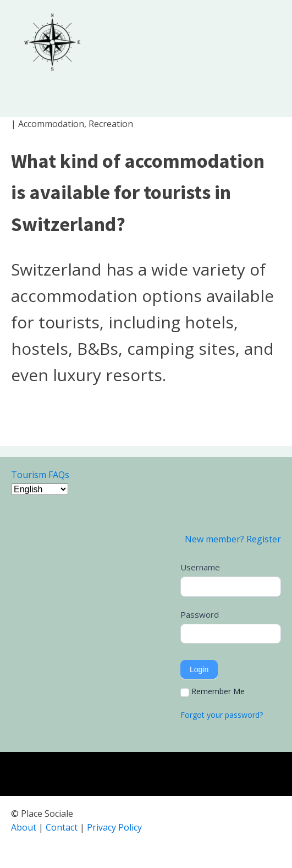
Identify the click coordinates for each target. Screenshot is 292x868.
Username (200, 567)
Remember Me (213, 691)
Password (200, 614)
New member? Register (233, 539)
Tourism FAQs (40, 475)
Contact (62, 827)
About (24, 827)
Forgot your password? (222, 715)
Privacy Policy (114, 827)
